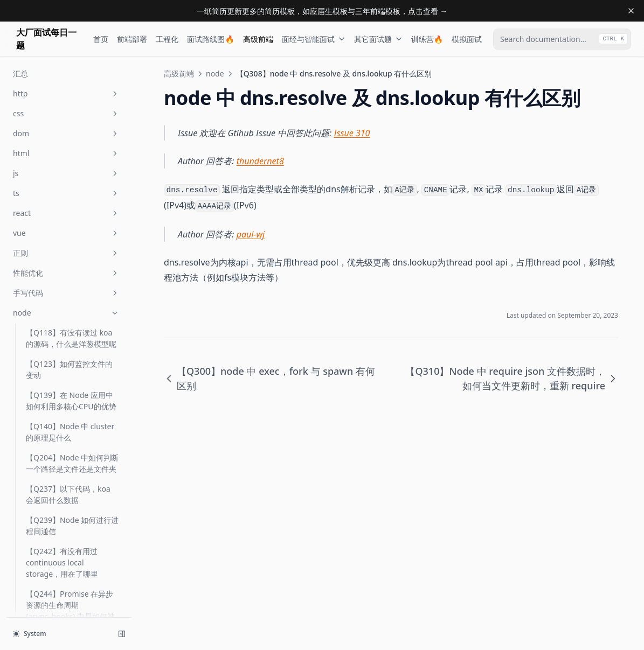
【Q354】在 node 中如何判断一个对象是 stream (73, 495)
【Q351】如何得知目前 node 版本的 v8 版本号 (65, 464)
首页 (101, 39)
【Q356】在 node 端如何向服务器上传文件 (73, 526)
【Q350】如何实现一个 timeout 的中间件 (65, 432)
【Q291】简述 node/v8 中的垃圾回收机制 (71, 149)
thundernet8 (260, 161)
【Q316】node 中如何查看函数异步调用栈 (72, 296)
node (215, 74)
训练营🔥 (427, 39)
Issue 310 (352, 133)
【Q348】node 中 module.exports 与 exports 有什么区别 (59, 396)
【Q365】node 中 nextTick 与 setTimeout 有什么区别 (72, 557)
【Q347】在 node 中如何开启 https (73, 359)
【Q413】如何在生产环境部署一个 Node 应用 (69, 589)
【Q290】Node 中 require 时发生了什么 (71, 117)
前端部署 (132, 39)
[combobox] (562, 39)
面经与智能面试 (314, 39)
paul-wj (251, 234)
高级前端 (258, 39)
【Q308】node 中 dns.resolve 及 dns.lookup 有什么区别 (66, 217)
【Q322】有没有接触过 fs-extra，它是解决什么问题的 (72, 327)
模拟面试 (467, 39)
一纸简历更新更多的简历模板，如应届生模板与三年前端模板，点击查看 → (322, 11)
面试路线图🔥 (210, 39)
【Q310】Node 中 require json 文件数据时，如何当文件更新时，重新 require (72, 259)
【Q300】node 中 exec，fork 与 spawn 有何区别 (69, 180)
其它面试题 (378, 39)
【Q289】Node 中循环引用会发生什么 (72, 86)
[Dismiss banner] (631, 11)
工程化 (167, 39)
